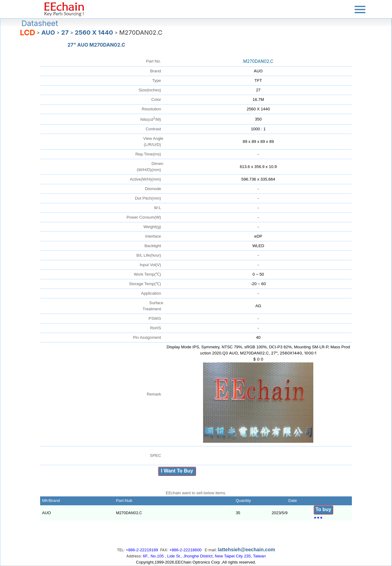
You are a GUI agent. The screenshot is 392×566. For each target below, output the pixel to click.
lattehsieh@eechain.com (246, 550)
